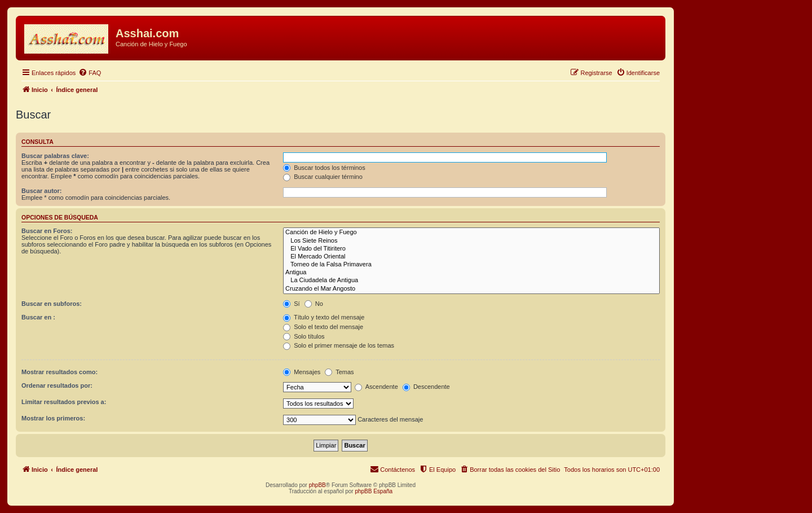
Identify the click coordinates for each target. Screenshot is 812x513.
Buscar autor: (42, 191)
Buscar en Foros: (47, 231)
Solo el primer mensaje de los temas (339, 345)
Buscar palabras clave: (55, 156)
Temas (339, 372)
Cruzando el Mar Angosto (471, 289)
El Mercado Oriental (471, 257)
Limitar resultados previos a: (64, 402)
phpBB (317, 485)
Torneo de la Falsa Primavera (471, 265)
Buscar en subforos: (52, 304)
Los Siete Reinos (471, 241)
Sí (291, 304)
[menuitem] (90, 73)
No (314, 304)
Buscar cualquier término (323, 177)
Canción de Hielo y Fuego (471, 233)
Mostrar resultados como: (59, 372)
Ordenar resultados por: (57, 385)
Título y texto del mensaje (324, 317)
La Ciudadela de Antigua (471, 280)
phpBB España (374, 491)
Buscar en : (38, 317)
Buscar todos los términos (324, 168)
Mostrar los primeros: (53, 418)
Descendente (426, 387)
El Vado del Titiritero (471, 249)
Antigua (471, 273)
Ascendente (376, 387)
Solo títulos (304, 336)
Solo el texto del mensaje (323, 327)
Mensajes (302, 372)
